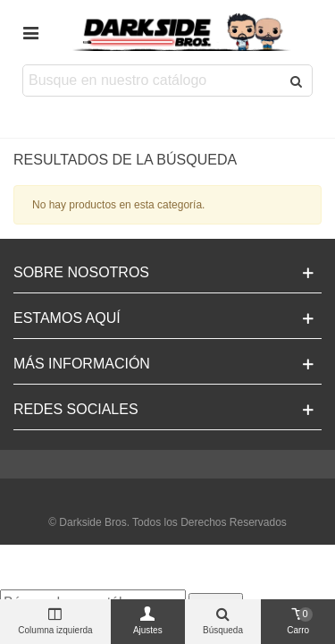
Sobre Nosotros (81, 272)
